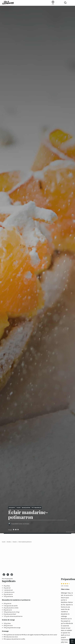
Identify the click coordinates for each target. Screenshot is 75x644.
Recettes (9, 542)
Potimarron (36, 508)
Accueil (4, 542)
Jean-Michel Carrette (18, 524)
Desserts (12, 508)
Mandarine (26, 508)
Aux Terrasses (26, 524)
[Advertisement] (37, 559)
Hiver (18, 508)
